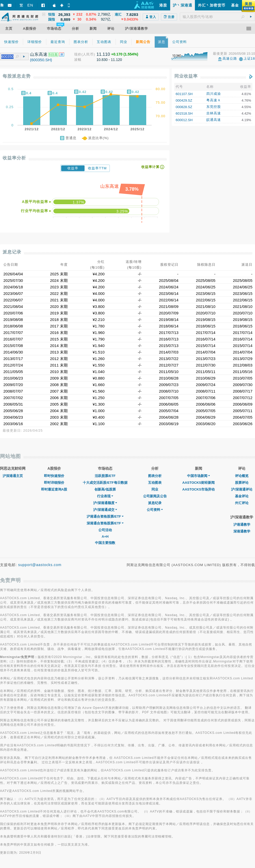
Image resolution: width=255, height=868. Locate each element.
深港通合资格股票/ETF (105, 523)
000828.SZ (184, 107)
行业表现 (105, 496)
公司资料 (155, 510)
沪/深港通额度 (105, 503)
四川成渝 (214, 94)
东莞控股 (214, 107)
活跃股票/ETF (105, 476)
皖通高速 (214, 120)
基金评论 (242, 496)
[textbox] (217, 17)
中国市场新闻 (199, 476)
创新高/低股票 (105, 489)
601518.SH (184, 113)
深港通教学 (242, 531)
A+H (105, 537)
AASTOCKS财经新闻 (199, 483)
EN (30, 5)
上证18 (249, 58)
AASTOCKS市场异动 (199, 489)
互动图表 (155, 483)
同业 (155, 489)
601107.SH (184, 94)
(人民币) (88, 54)
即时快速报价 (54, 476)
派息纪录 (155, 503)
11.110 (103, 54)
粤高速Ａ (214, 100)
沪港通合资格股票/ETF (105, 516)
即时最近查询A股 (54, 489)
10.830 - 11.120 (109, 60)
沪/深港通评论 (242, 489)
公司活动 (105, 530)
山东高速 (39, 54)
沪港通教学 (242, 525)
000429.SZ (184, 100)
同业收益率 (186, 76)
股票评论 (242, 483)
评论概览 (242, 476)
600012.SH (184, 120)
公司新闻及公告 (155, 496)
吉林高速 (214, 113)
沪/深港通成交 (105, 510)
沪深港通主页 (13, 476)
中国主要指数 (105, 543)
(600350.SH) (41, 60)
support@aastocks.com (40, 565)
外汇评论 (242, 503)
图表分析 (155, 476)
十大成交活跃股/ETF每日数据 (105, 483)
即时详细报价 (54, 483)
